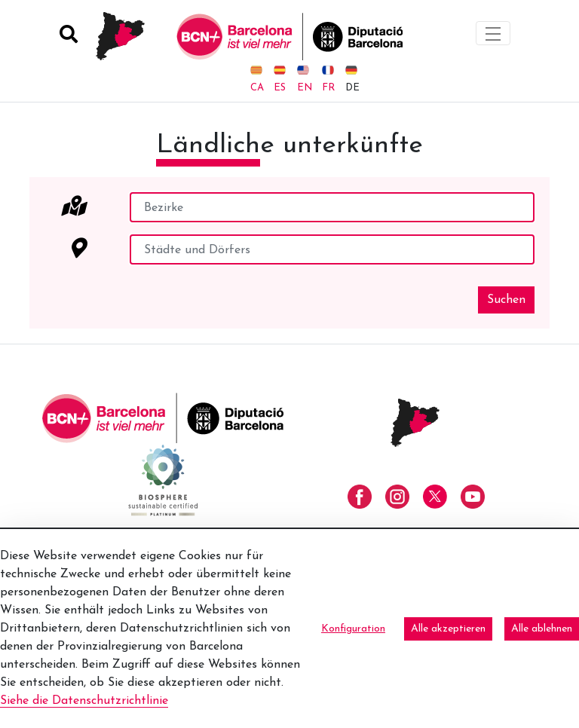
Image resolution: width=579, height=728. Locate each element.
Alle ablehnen (542, 629)
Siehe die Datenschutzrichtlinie (84, 701)
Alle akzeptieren (448, 629)
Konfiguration (353, 629)
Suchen (506, 300)
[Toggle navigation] (493, 33)
